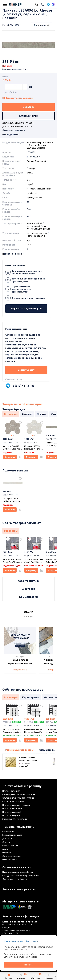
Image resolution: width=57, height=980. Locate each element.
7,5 (28, 180)
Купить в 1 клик (29, 116)
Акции (5, 849)
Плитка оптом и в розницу (22, 786)
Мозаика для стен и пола (15, 819)
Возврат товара (10, 846)
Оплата (6, 842)
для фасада (44, 229)
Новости (7, 853)
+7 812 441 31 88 (10, 933)
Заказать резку (26, 370)
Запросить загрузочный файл (26, 309)
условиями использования (17, 957)
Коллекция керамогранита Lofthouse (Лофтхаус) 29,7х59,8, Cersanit (40, 145)
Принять (29, 965)
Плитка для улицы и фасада (16, 805)
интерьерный (34, 226)
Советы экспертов (11, 856)
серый (30, 184)
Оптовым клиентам (17, 867)
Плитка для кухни (11, 816)
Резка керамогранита (19, 889)
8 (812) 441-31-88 (24, 386)
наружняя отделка (36, 236)
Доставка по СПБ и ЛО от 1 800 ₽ (18, 123)
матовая (31, 189)
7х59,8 (30, 173)
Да (28, 240)
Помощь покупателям (18, 827)
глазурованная (44, 189)
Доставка (7, 839)
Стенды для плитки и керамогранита (21, 876)
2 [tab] (13, 436)
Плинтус (31, 168)
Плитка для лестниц (12, 808)
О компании (8, 831)
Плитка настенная (11, 791)
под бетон (32, 193)
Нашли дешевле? (11, 134)
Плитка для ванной (12, 812)
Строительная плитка (13, 801)
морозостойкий (35, 223)
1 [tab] (11, 436)
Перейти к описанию (13, 254)
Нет (29, 245)
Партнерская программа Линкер (18, 872)
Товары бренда (14, 409)
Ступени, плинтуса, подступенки (18, 798)
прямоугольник (34, 198)
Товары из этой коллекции (22, 404)
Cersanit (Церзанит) (36, 161)
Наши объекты (9, 860)
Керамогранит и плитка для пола (19, 794)
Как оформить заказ (12, 835)
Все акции (28, 616)
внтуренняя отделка (37, 233)
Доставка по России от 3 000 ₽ (17, 126)
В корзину (28, 107)
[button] (55, 976)
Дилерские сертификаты (15, 879)
